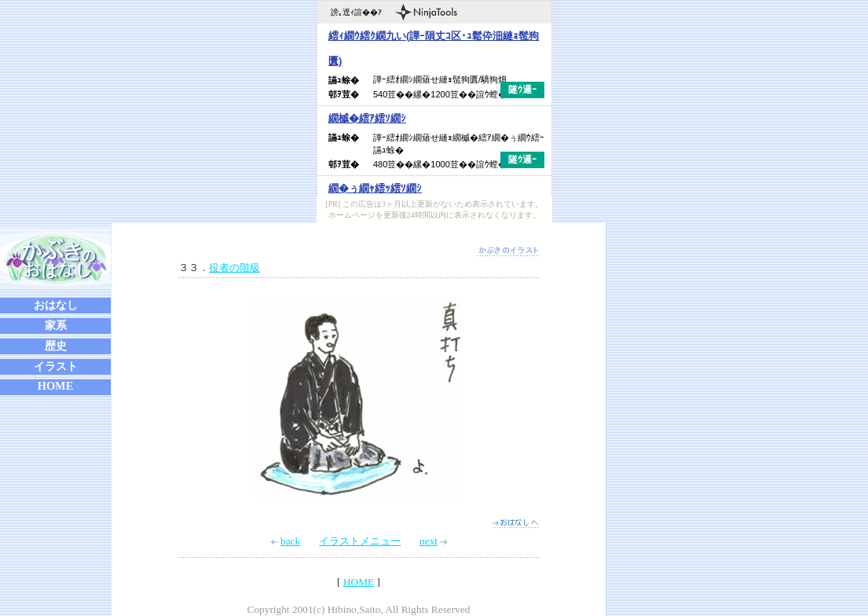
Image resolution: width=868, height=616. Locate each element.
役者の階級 (234, 268)
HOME (56, 386)
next (433, 541)
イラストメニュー (360, 541)
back (286, 541)
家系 (56, 325)
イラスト (56, 366)
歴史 (56, 346)
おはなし (56, 305)
